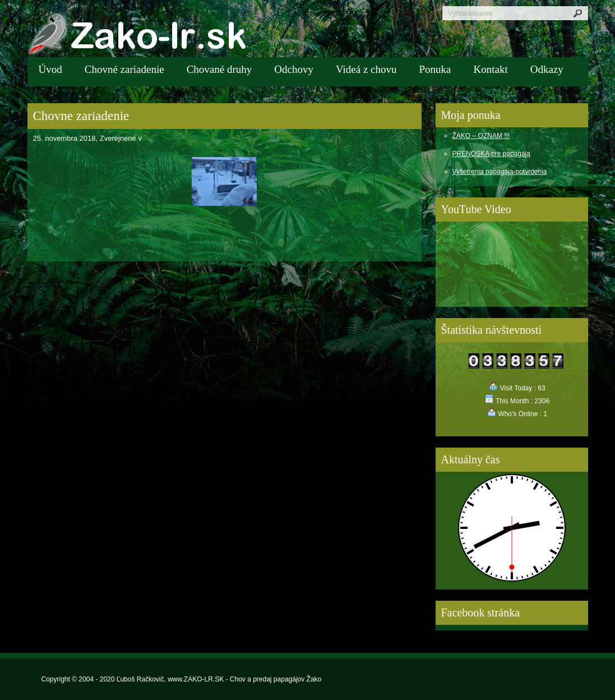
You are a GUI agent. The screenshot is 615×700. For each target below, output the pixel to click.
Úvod (50, 69)
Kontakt (491, 69)
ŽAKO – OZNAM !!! (481, 136)
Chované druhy (219, 69)
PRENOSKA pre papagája (491, 154)
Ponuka (435, 69)
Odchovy (294, 69)
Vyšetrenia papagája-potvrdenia (500, 172)
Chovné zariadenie (124, 69)
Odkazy (547, 69)
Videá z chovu (366, 69)
